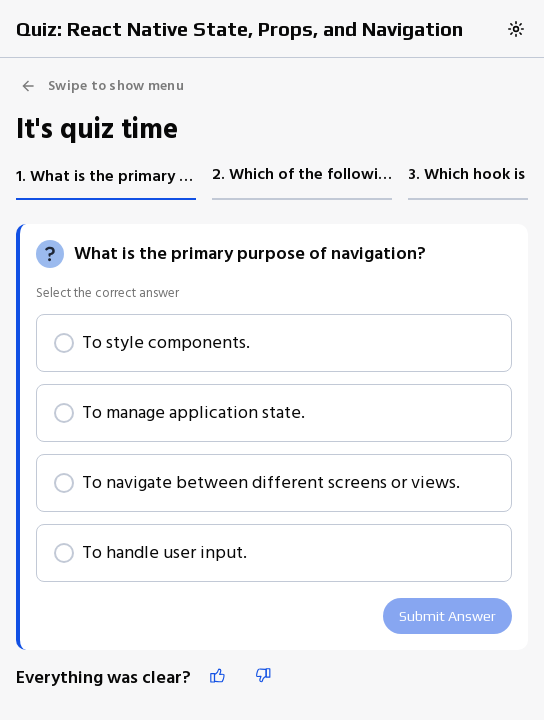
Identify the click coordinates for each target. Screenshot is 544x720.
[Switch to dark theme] (516, 29)
